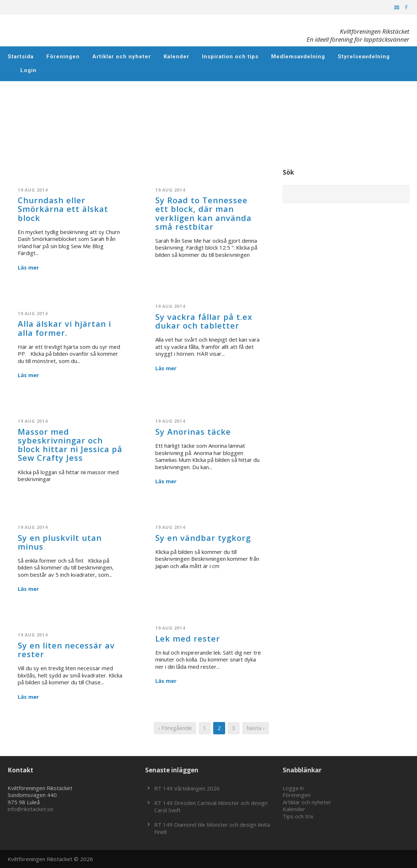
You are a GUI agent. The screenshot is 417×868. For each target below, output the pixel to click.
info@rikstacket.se (30, 809)
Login (28, 70)
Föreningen (63, 57)
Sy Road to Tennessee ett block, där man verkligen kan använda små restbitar (203, 213)
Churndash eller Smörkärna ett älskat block (63, 209)
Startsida (21, 57)
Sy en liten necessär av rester (66, 650)
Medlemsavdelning (298, 57)
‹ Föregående (175, 728)
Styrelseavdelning (364, 57)
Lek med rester (188, 638)
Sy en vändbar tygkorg (203, 538)
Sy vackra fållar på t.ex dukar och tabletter (204, 321)
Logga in (293, 788)
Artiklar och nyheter (122, 57)
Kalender (176, 57)
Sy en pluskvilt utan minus (60, 542)
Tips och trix (298, 816)
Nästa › (256, 728)
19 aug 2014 (33, 190)
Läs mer (28, 268)
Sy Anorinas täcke (193, 431)
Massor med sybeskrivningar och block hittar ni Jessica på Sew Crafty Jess (70, 445)
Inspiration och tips (230, 57)
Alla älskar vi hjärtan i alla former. (64, 328)
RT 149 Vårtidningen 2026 (187, 788)
